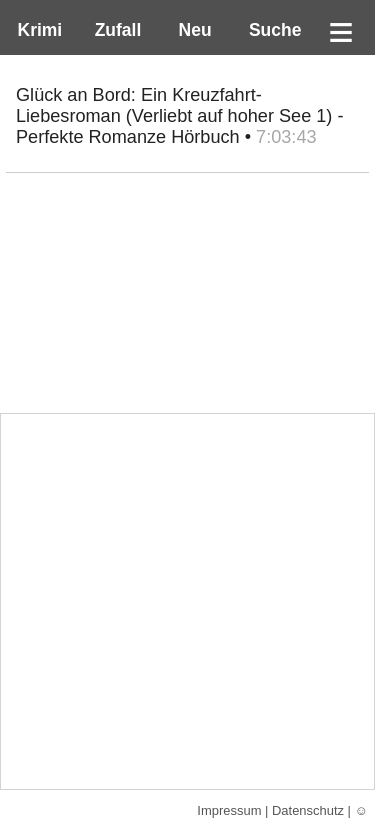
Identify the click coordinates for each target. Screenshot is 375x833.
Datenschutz (308, 810)
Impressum (229, 810)
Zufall (115, 30)
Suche (270, 30)
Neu (193, 30)
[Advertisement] (187, 601)
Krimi (35, 30)
